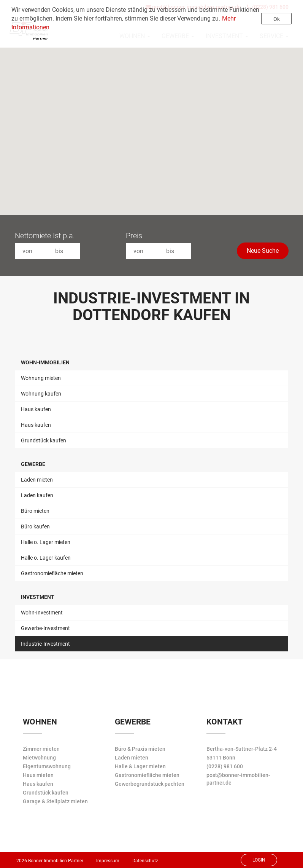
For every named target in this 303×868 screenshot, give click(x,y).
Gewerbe (33, 464)
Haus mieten (38, 775)
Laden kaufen (37, 495)
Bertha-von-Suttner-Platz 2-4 (242, 749)
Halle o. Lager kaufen (46, 558)
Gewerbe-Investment (45, 628)
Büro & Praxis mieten (140, 749)
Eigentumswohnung (47, 766)
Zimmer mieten (41, 749)
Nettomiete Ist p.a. (45, 236)
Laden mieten (37, 480)
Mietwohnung (39, 758)
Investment (38, 597)
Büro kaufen (35, 527)
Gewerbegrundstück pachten (150, 784)
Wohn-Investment (42, 613)
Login (259, 860)
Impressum (108, 861)
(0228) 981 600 (225, 766)
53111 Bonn (221, 758)
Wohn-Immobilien (45, 362)
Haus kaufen (36, 409)
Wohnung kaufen (41, 394)
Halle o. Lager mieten (46, 542)
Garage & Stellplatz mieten (55, 801)
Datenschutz (145, 861)
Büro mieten (35, 511)
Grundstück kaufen (44, 440)
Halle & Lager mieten (140, 766)
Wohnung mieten (41, 378)
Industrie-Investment (45, 644)
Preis (134, 236)
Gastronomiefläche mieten (52, 573)
